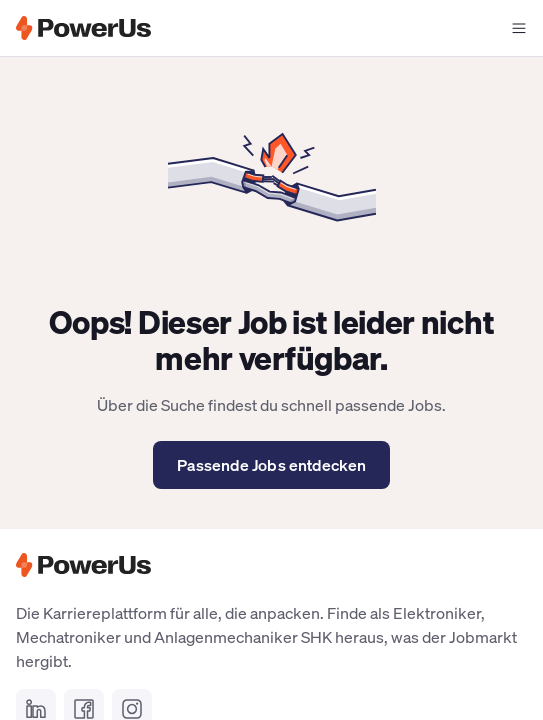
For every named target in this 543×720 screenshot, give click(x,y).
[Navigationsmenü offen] (519, 28)
